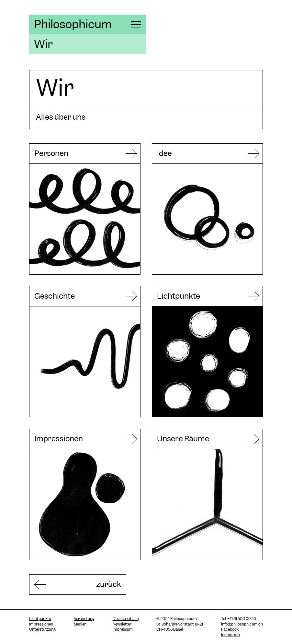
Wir (43, 44)
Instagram (230, 635)
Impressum (123, 629)
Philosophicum (73, 24)
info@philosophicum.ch (242, 624)
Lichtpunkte (40, 619)
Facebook (230, 629)
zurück (109, 584)
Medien (80, 624)
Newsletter (122, 624)
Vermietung (84, 619)
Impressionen (41, 624)
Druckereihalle (126, 619)
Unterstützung (42, 629)
